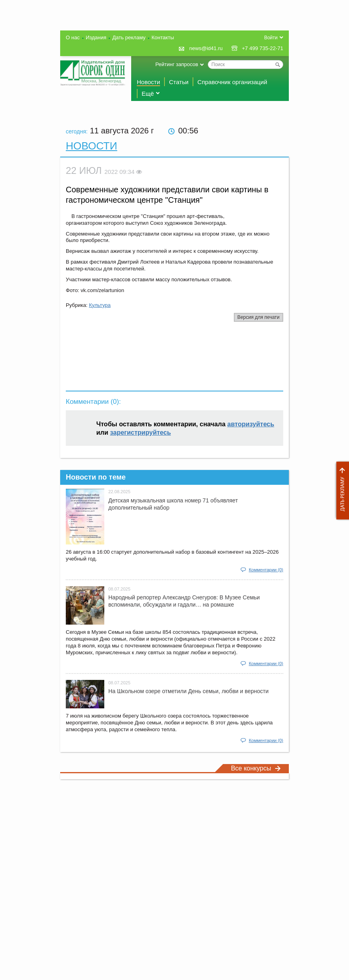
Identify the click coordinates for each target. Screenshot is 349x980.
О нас (73, 37)
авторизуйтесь (251, 424)
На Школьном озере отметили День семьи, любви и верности (189, 691)
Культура (100, 305)
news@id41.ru (206, 48)
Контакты (163, 37)
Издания (96, 37)
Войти (271, 38)
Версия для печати (259, 317)
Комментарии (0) (266, 570)
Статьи (179, 82)
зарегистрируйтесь (140, 433)
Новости (148, 82)
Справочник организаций (232, 82)
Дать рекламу (341, 491)
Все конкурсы (256, 768)
